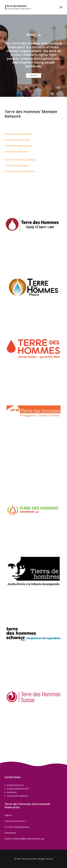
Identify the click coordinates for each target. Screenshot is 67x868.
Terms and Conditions (17, 796)
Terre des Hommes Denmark (19, 134)
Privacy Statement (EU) (18, 789)
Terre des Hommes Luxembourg (20, 160)
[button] (61, 7)
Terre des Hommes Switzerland (20, 171)
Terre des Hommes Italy (16, 152)
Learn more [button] (33, 76)
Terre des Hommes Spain (17, 166)
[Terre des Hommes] (18, 7)
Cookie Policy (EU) (15, 785)
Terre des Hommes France (17, 140)
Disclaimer (12, 792)
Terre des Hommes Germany (18, 146)
